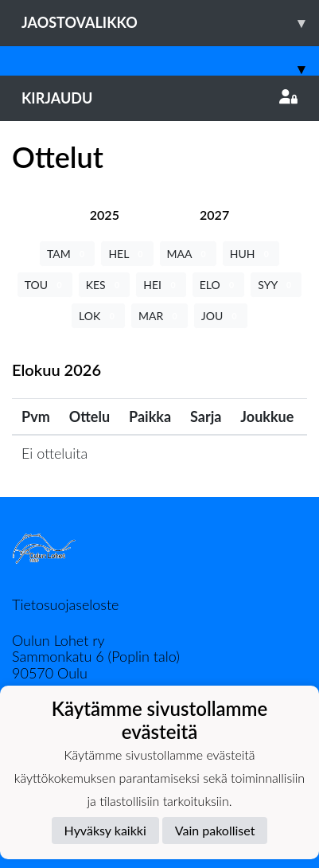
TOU (45, 285)
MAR (159, 316)
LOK (98, 316)
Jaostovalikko (170, 23)
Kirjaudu (159, 98)
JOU (221, 316)
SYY (276, 285)
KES (105, 285)
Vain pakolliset (215, 830)
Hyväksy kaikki (105, 830)
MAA (188, 254)
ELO (219, 285)
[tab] (105, 215)
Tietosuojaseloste (65, 604)
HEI (161, 285)
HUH (251, 254)
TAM (67, 254)
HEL (127, 254)
